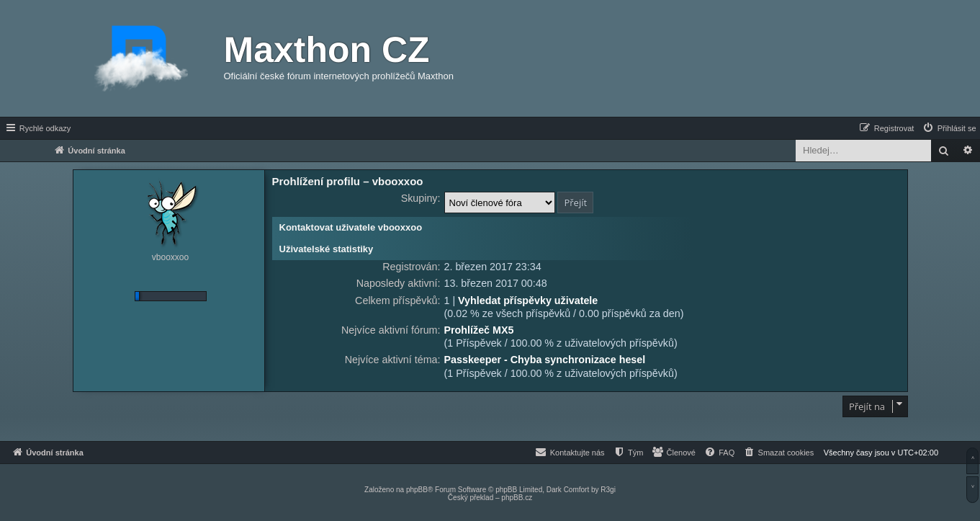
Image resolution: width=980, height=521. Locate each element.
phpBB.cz (517, 498)
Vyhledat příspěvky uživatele (528, 300)
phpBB (417, 490)
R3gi (608, 490)
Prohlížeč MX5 (479, 330)
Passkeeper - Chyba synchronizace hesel (545, 360)
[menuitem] (949, 128)
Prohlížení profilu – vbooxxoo (348, 181)
